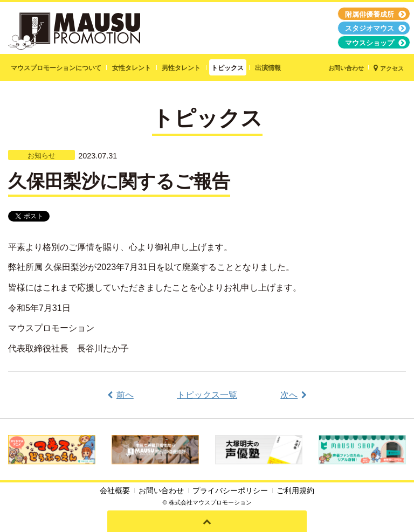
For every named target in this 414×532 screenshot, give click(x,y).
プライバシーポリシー (230, 490)
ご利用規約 (295, 490)
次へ (289, 395)
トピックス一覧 (207, 395)
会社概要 (115, 490)
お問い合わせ (161, 490)
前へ (125, 395)
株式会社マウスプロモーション (210, 502)
